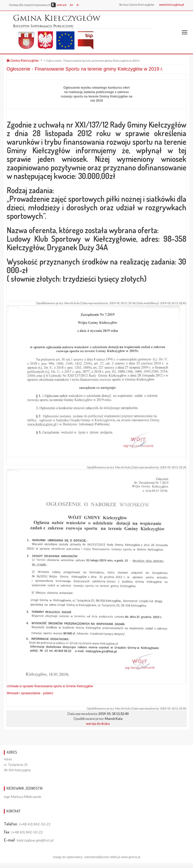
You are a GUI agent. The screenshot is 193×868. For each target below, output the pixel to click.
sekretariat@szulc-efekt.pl (102, 857)
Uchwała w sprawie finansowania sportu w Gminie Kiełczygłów (50, 686)
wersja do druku (98, 724)
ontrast (59, 5)
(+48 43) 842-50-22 (35, 824)
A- (78, 5)
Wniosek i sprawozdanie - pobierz (30, 693)
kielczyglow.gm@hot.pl (35, 840)
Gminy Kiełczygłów (23, 60)
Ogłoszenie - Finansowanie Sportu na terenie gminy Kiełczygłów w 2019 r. (93, 61)
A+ (72, 5)
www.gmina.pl (130, 857)
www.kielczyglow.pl (171, 5)
